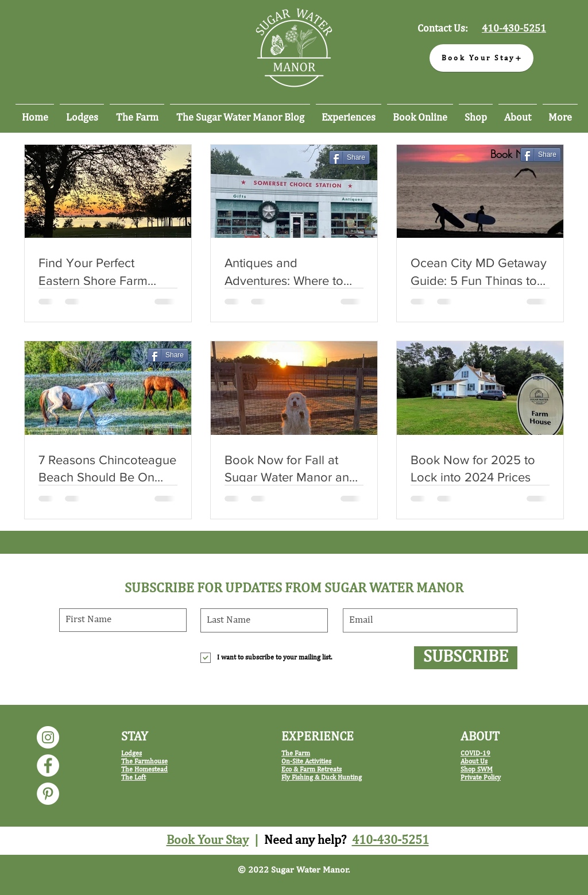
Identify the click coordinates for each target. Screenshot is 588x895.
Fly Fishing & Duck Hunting (322, 778)
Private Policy (481, 778)
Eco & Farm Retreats (312, 770)
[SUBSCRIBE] (466, 658)
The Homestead (144, 770)
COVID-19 (475, 754)
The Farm (296, 754)
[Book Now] (514, 155)
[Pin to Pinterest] (355, 175)
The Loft (134, 778)
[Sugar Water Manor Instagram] (48, 737)
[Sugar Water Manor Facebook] (48, 765)
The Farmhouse (144, 762)
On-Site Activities (306, 762)
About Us (474, 762)
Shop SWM (477, 770)
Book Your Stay (208, 840)
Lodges (131, 754)
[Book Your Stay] (481, 58)
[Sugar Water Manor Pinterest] (48, 794)
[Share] (349, 157)
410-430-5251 (390, 840)
